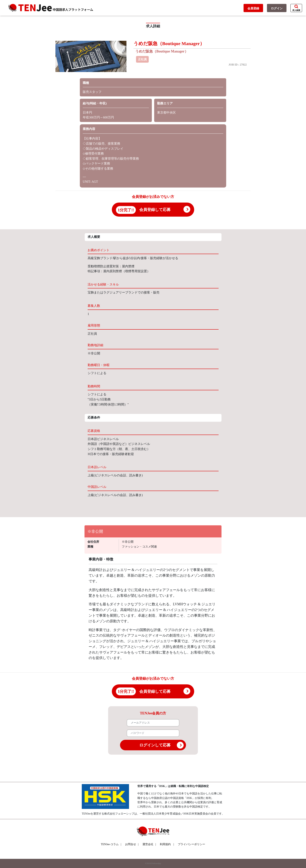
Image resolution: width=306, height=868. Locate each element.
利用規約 (165, 844)
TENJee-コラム (111, 844)
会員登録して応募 (155, 210)
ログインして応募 (161, 745)
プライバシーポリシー (191, 844)
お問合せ (132, 844)
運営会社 (149, 844)
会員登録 (253, 8)
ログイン (277, 8)
